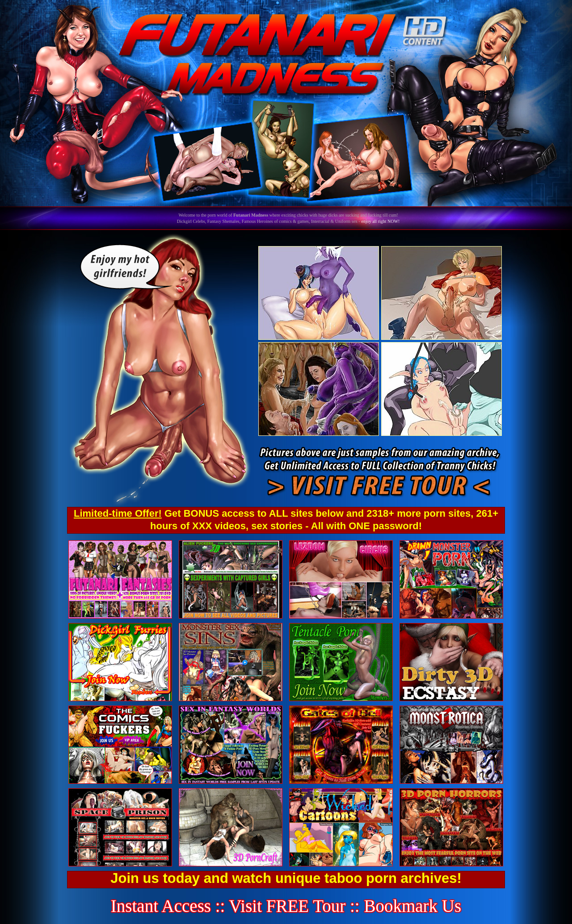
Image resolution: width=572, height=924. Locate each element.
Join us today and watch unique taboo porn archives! (286, 878)
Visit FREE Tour (288, 906)
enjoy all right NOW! (380, 221)
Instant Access (161, 906)
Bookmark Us (412, 906)
